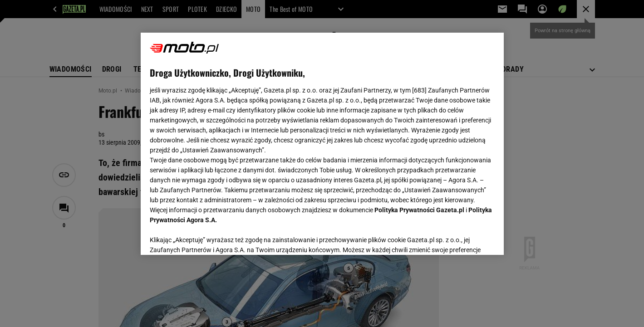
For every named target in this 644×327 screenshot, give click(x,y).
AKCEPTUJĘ (464, 237)
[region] (322, 144)
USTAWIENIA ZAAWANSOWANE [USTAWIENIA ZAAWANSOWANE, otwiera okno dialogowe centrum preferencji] (209, 237)
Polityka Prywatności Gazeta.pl (419, 210)
